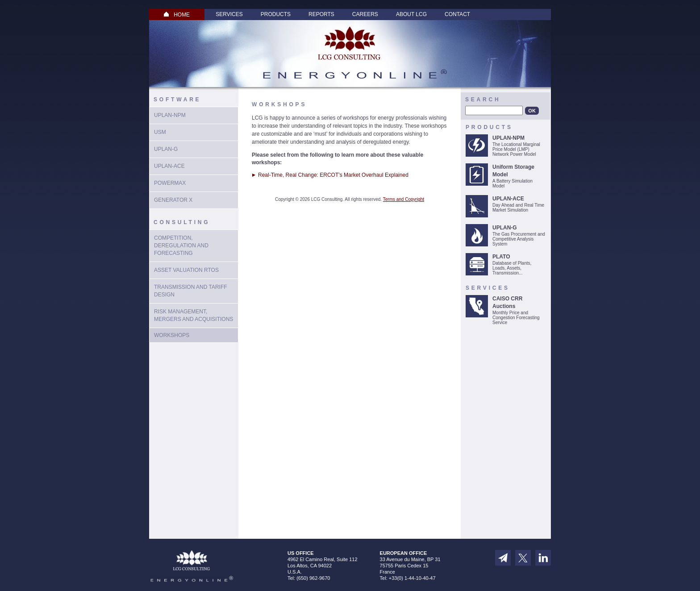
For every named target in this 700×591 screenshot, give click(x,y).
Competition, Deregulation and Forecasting (181, 246)
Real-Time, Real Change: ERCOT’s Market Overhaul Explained (333, 175)
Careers (365, 14)
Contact (457, 14)
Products (276, 14)
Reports (321, 14)
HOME (177, 15)
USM (160, 132)
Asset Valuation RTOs (186, 270)
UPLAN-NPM (170, 115)
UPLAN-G (505, 228)
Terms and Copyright (404, 199)
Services (229, 14)
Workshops (172, 335)
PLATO (501, 257)
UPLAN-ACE (169, 166)
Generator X (173, 200)
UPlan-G (166, 149)
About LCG (411, 14)
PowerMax (170, 183)
